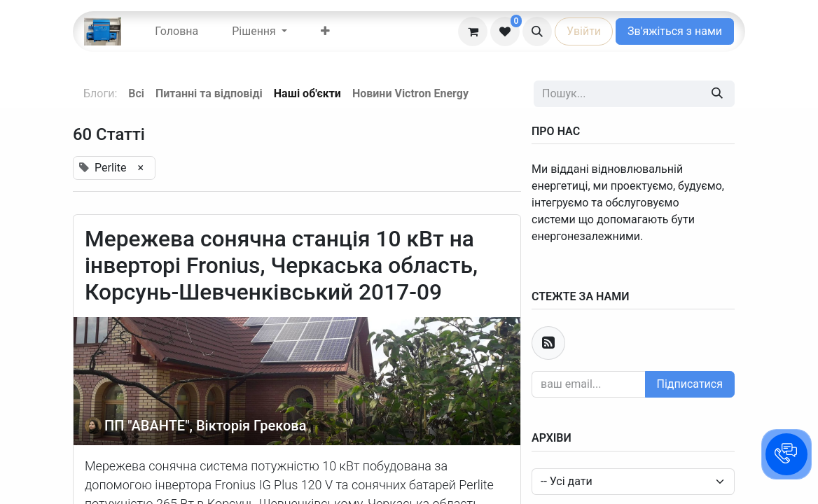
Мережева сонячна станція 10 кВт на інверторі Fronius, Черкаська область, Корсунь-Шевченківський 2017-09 (281, 266)
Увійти (584, 31)
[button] (537, 31)
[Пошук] (717, 94)
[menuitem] (176, 31)
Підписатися (690, 384)
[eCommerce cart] (473, 31)
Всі (136, 93)
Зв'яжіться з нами (675, 31)
